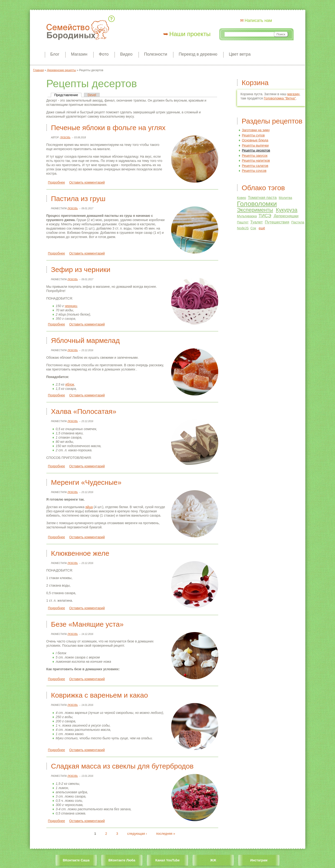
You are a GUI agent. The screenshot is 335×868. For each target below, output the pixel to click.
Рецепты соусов (254, 171)
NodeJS (243, 228)
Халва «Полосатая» (84, 411)
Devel (92, 95)
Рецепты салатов (255, 166)
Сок (253, 228)
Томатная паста (262, 198)
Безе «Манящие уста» (87, 624)
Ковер (242, 198)
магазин (293, 94)
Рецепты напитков (256, 160)
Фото (104, 54)
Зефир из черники (81, 269)
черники (71, 306)
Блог (55, 54)
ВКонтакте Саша (76, 860)
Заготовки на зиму (256, 130)
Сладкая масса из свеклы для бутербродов (122, 766)
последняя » (166, 834)
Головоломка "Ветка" (280, 98)
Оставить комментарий (87, 182)
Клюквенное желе (80, 553)
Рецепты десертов (256, 150)
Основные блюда (255, 140)
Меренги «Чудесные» (86, 482)
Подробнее (57, 182)
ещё (262, 228)
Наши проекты (190, 34)
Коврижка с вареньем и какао (100, 695)
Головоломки (257, 204)
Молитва (285, 198)
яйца (89, 507)
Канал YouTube (167, 860)
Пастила (298, 222)
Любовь (65, 138)
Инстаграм (259, 860)
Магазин (79, 54)
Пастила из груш (78, 199)
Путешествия (277, 222)
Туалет (256, 222)
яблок (70, 384)
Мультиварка (247, 216)
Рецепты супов (253, 135)
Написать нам (258, 21)
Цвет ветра (240, 54)
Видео (126, 54)
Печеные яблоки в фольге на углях (108, 128)
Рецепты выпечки (255, 145)
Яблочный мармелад (85, 340)
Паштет (243, 222)
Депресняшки (286, 216)
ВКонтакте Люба (122, 860)
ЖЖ (213, 860)
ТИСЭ (265, 216)
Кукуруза (287, 210)
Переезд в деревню (198, 54)
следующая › (137, 834)
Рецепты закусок (255, 156)
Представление (68, 95)
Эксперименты (255, 210)
